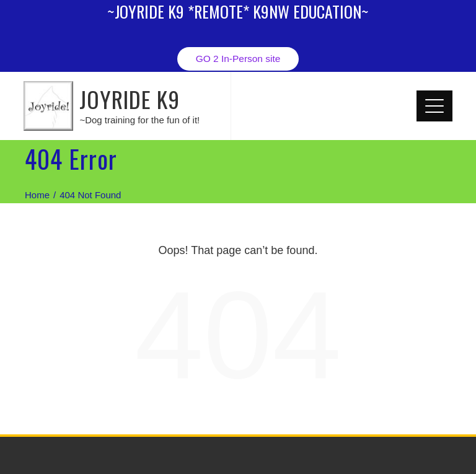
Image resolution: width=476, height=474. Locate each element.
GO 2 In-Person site (238, 59)
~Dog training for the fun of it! (139, 120)
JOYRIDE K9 (130, 99)
